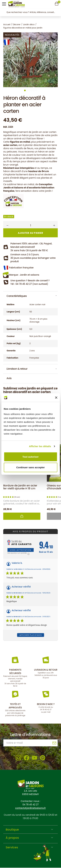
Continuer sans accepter (30, 467)
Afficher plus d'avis (31, 635)
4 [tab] (32, 90)
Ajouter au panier (22, 516)
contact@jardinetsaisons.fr (30, 808)
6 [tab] (36, 90)
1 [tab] (25, 90)
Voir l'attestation (21, 550)
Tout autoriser (31, 457)
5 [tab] (34, 90)
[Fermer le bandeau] (56, 398)
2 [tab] (27, 90)
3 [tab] (29, 90)
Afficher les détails (40, 446)
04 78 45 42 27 (46, 710)
